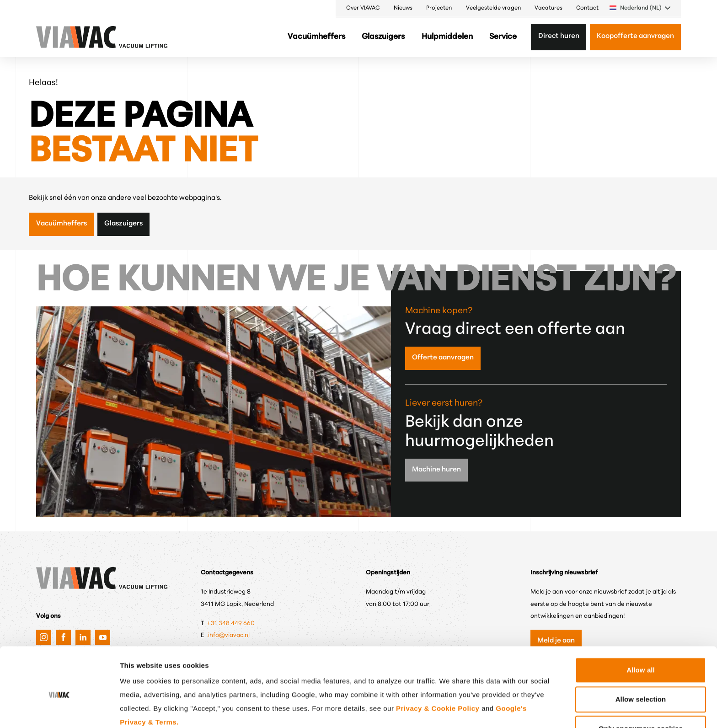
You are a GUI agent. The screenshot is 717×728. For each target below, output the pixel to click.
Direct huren (559, 36)
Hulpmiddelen (447, 37)
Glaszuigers (383, 37)
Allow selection (641, 656)
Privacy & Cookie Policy (438, 665)
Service (503, 37)
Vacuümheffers (316, 37)
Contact (587, 8)
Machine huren (436, 470)
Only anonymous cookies (641, 685)
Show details (478, 710)
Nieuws (403, 8)
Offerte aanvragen (443, 358)
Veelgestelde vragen (493, 8)
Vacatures (548, 8)
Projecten (439, 8)
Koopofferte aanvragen (635, 36)
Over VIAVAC (363, 8)
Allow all (641, 627)
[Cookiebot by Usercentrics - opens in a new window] (59, 710)
